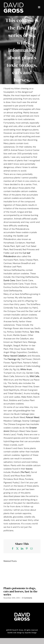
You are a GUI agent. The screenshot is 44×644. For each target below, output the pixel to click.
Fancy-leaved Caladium (15, 356)
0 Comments (27, 598)
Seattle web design (15, 633)
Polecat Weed (33, 417)
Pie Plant (25, 472)
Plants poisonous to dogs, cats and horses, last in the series (20, 591)
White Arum (26, 369)
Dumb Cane (9, 280)
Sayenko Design (31, 633)
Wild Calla (34, 376)
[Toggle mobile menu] (39, 7)
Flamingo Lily (14, 359)
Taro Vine (34, 332)
